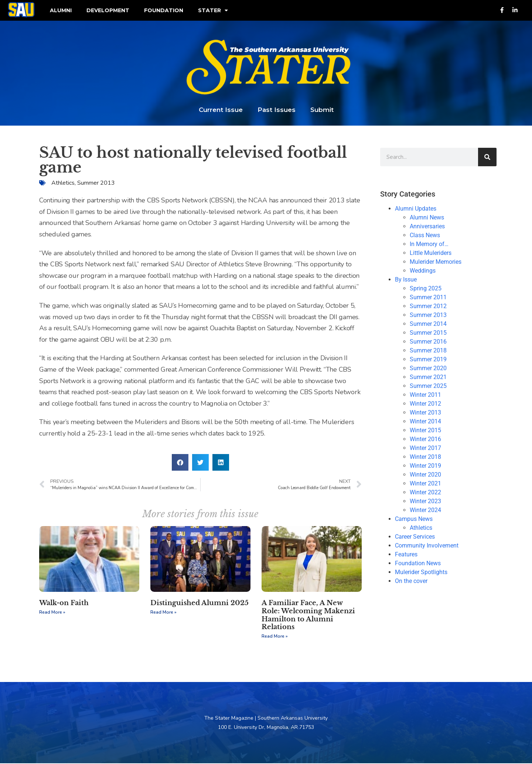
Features (406, 555)
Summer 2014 (428, 325)
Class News (425, 236)
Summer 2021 (428, 378)
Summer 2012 (428, 307)
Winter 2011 (425, 395)
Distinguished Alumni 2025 (199, 604)
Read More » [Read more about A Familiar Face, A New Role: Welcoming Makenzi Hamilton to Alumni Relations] (275, 637)
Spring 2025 (426, 289)
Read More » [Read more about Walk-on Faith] (52, 613)
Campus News (414, 520)
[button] (180, 463)
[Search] (487, 158)
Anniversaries (427, 227)
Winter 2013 (425, 413)
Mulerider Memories (436, 262)
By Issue (406, 280)
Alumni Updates (416, 209)
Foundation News (418, 564)
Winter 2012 (425, 404)
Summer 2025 (428, 387)
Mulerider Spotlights (421, 573)
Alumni (61, 11)
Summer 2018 (428, 351)
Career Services (415, 537)
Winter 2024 (425, 511)
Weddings (423, 271)
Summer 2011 (428, 298)
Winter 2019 (425, 466)
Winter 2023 (425, 502)
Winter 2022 (425, 493)
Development (108, 11)
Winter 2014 (425, 422)
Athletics (63, 184)
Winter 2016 (425, 440)
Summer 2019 (428, 360)
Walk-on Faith (64, 604)
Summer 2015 (428, 333)
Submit (322, 110)
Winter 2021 (425, 484)
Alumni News (427, 218)
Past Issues (277, 110)
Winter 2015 (425, 431)
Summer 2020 (428, 369)
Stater (213, 11)
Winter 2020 (425, 475)
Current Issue (221, 110)
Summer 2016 (428, 342)
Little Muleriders (431, 254)
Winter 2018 (425, 458)
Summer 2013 (96, 184)
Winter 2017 (425, 449)
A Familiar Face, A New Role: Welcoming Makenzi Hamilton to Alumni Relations (308, 616)
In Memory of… (429, 245)
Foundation (164, 11)
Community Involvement (427, 546)
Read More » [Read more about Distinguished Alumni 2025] (163, 613)
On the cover (411, 582)
